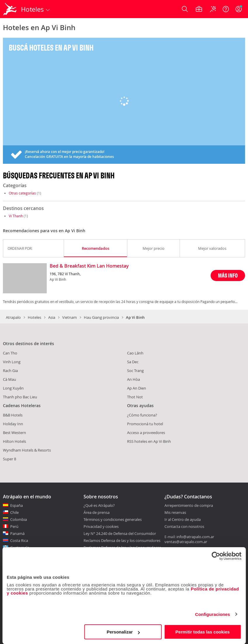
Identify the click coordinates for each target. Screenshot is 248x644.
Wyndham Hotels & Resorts (27, 450)
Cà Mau (9, 379)
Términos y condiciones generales (113, 519)
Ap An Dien (137, 388)
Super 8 (9, 459)
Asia (52, 317)
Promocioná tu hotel (145, 424)
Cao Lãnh (135, 353)
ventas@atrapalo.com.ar (186, 542)
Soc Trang (135, 371)
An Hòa (133, 379)
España (17, 505)
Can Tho (10, 353)
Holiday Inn (13, 424)
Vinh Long (12, 362)
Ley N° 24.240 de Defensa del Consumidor (120, 533)
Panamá (17, 533)
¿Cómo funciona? (142, 415)
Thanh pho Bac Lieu (20, 397)
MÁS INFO (228, 275)
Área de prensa (97, 512)
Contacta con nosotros (184, 527)
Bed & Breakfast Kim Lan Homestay (89, 266)
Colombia (19, 519)
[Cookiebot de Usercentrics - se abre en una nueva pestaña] (216, 556)
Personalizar (123, 632)
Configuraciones (213, 614)
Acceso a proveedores (146, 433)
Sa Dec (133, 362)
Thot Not (135, 397)
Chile (14, 512)
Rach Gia (10, 371)
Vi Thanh (16, 216)
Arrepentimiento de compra (189, 506)
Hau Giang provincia (101, 317)
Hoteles (34, 317)
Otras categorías (22, 193)
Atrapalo (13, 317)
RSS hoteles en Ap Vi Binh (149, 441)
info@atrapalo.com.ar (195, 537)
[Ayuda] (226, 9)
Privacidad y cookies (101, 526)
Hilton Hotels (14, 441)
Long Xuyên (13, 388)
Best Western (14, 433)
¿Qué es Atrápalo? (99, 505)
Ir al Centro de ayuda (183, 520)
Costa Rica (19, 540)
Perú (14, 526)
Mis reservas (175, 513)
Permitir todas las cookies (203, 632)
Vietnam (70, 317)
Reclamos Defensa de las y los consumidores (122, 540)
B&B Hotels (13, 415)
